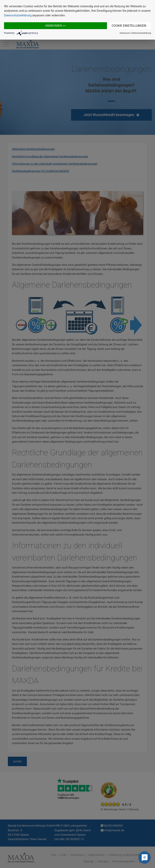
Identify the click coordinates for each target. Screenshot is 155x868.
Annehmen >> (56, 26)
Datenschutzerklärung (18, 15)
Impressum (125, 33)
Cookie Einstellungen (129, 26)
